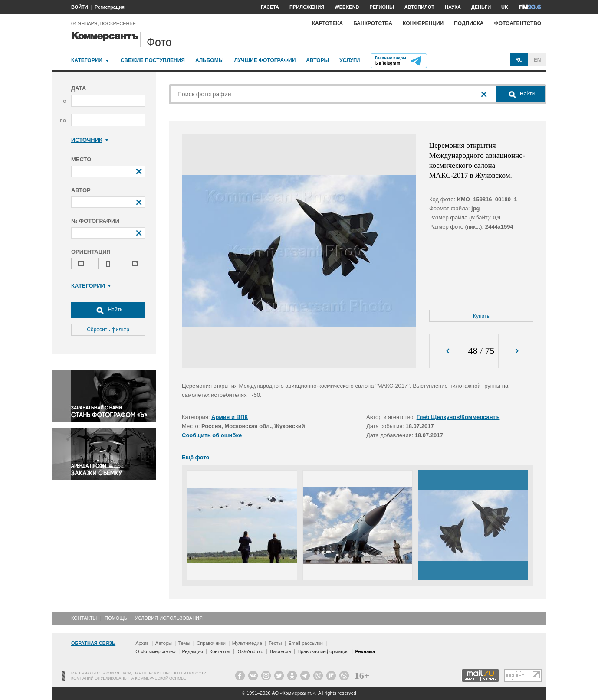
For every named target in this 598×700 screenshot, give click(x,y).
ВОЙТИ (80, 7)
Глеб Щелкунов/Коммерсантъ (458, 417)
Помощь (116, 618)
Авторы (317, 60)
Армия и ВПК (230, 417)
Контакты (84, 618)
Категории (87, 60)
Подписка (469, 23)
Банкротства (373, 23)
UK (505, 7)
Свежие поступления (153, 60)
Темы (184, 643)
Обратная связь (93, 643)
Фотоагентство (517, 23)
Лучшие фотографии (265, 60)
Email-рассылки (306, 643)
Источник (90, 140)
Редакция (192, 651)
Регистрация (110, 7)
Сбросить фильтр (108, 330)
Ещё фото (195, 457)
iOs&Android (250, 651)
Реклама (365, 651)
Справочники (211, 643)
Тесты (275, 643)
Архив (142, 643)
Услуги (350, 60)
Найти (108, 310)
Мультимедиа (247, 643)
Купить (481, 316)
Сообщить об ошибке (212, 435)
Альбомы (210, 60)
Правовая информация (323, 651)
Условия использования (169, 618)
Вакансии (281, 651)
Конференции (423, 23)
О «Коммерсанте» (155, 651)
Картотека (328, 23)
